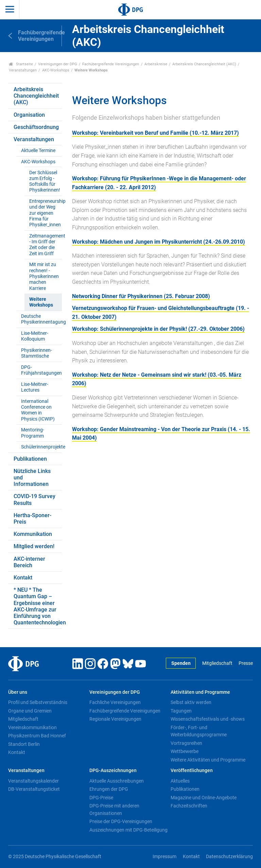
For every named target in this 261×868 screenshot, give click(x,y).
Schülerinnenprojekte (41, 447)
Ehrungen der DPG (109, 789)
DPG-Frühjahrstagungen (41, 370)
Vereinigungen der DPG (58, 64)
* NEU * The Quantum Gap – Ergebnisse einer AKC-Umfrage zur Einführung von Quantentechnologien (38, 606)
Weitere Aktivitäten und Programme (208, 760)
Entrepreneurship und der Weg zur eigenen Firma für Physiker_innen (45, 213)
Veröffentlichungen (192, 771)
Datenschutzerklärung (229, 857)
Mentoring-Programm (33, 433)
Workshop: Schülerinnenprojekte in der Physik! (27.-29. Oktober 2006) (158, 329)
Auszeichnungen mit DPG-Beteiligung (128, 830)
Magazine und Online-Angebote (204, 798)
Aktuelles (180, 781)
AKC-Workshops (56, 70)
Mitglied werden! (34, 546)
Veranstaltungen (23, 70)
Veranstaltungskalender (33, 781)
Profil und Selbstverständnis (38, 702)
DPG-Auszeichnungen (113, 771)
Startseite (21, 64)
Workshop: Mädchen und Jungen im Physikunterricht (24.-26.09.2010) (159, 242)
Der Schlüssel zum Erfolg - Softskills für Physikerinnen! (45, 182)
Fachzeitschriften (189, 806)
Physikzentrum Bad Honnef (37, 736)
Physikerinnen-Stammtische (37, 353)
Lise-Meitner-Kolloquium (35, 336)
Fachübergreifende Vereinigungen (111, 64)
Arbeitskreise (156, 64)
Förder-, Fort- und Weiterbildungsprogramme (199, 731)
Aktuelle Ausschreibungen (117, 781)
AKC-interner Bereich (29, 562)
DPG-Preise (101, 798)
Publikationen (30, 459)
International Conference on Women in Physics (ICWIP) (38, 410)
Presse (246, 663)
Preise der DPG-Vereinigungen (121, 821)
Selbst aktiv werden (191, 702)
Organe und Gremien (30, 711)
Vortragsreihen (186, 743)
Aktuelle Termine (38, 151)
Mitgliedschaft (217, 663)
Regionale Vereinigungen (115, 719)
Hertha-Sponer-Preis (32, 519)
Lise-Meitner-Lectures (35, 387)
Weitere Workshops (41, 302)
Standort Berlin (24, 744)
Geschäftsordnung (36, 127)
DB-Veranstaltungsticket (34, 789)
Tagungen (181, 711)
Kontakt (23, 578)
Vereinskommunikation (32, 727)
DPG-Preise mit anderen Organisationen (114, 809)
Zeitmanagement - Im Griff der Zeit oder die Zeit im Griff (45, 245)
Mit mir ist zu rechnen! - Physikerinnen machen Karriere (44, 276)
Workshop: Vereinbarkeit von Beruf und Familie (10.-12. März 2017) (155, 133)
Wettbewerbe (185, 751)
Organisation (29, 115)
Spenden (181, 663)
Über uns (18, 692)
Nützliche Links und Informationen (32, 478)
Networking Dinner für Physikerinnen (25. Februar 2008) (141, 296)
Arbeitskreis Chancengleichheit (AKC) (204, 64)
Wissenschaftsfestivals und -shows (208, 719)
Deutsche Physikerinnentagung (41, 319)
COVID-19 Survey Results (34, 499)
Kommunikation (33, 534)
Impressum (164, 857)
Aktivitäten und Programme (200, 692)
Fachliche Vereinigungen (115, 702)
